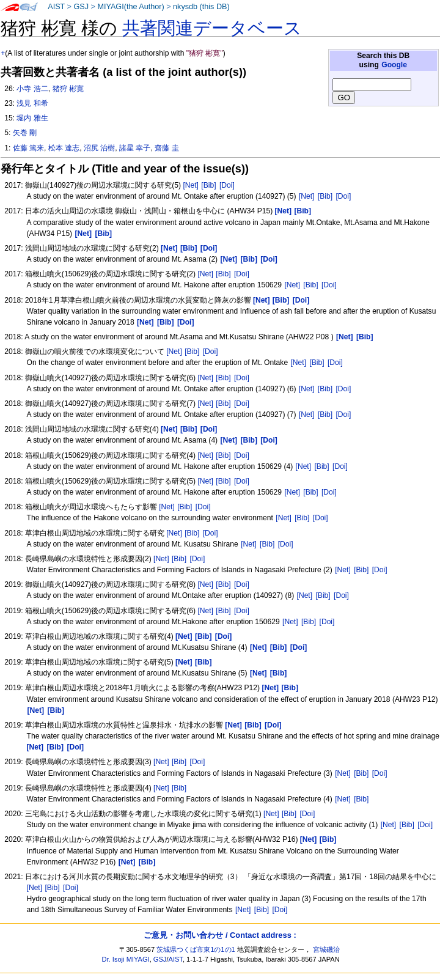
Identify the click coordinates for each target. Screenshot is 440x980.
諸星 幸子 (135, 148)
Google (394, 65)
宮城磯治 (326, 949)
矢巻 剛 (25, 133)
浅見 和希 (32, 103)
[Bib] (208, 185)
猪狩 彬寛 (68, 89)
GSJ (81, 7)
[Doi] (227, 185)
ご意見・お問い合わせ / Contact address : (220, 935)
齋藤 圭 (167, 148)
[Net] (191, 185)
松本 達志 (64, 148)
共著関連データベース (212, 28)
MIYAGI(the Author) (130, 7)
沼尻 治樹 (99, 148)
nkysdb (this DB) (201, 7)
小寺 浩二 (32, 89)
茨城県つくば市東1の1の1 (196, 949)
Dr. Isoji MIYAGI (126, 959)
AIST (56, 7)
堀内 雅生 (32, 118)
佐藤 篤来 (28, 148)
